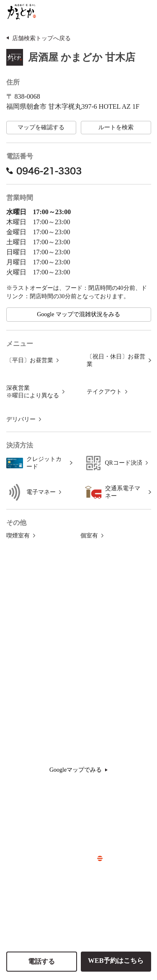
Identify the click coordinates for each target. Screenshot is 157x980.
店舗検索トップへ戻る (41, 38)
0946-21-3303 (44, 171)
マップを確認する (41, 127)
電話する (41, 961)
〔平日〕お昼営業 (30, 360)
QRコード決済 (124, 463)
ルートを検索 (116, 127)
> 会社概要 (74, 872)
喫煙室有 (18, 536)
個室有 (89, 536)
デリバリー (21, 419)
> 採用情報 (74, 886)
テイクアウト (104, 392)
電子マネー (41, 492)
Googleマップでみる (78, 770)
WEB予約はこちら (116, 961)
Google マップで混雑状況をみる (78, 314)
